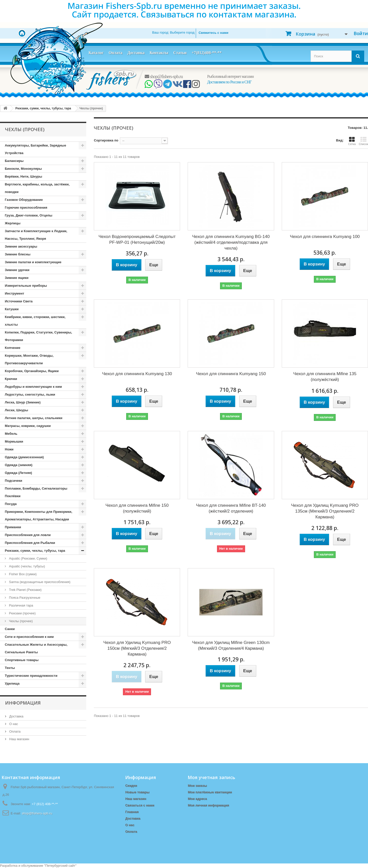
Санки (10, 629)
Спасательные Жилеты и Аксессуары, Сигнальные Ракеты (36, 648)
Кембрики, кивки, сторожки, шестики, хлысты (35, 321)
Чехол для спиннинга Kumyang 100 (325, 237)
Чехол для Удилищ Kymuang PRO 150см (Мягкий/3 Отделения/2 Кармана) (137, 648)
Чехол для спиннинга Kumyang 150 (231, 374)
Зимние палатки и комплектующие (33, 262)
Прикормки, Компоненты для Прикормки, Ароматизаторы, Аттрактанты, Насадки (39, 515)
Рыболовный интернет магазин (230, 76)
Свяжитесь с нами (213, 33)
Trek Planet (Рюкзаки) (25, 590)
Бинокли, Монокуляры (23, 169)
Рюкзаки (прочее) (22, 613)
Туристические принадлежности (31, 676)
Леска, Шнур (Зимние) (23, 402)
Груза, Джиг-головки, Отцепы (29, 215)
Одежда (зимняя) (19, 465)
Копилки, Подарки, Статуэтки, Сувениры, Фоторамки (38, 336)
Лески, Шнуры (16, 410)
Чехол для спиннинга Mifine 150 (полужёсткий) (137, 508)
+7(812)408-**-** (207, 53)
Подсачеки (14, 481)
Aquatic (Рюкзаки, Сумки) (28, 558)
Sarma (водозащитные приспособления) (39, 582)
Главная (132, 812)
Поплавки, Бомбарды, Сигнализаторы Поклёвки (36, 492)
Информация (23, 703)
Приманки (13, 527)
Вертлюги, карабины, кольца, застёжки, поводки (37, 188)
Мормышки (14, 441)
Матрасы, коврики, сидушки (28, 426)
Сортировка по (106, 140)
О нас (13, 724)
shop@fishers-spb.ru (164, 77)
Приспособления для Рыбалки (30, 543)
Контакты (159, 53)
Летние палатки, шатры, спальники (34, 418)
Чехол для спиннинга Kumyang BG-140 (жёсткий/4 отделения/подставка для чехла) (231, 242)
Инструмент (15, 293)
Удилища (12, 683)
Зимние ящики (17, 278)
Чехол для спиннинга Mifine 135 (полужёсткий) (325, 377)
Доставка (136, 53)
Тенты (10, 668)
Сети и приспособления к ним (29, 637)
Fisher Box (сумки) (22, 574)
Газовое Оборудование (24, 200)
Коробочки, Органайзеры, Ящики (32, 371)
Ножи (9, 449)
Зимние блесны (18, 254)
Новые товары (137, 792)
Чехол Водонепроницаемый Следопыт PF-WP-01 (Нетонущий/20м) (137, 239)
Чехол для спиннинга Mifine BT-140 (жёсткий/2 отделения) (231, 508)
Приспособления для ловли (28, 535)
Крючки (11, 379)
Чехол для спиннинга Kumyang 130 (137, 374)
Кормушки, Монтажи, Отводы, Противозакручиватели (29, 359)
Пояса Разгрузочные (24, 598)
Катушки (12, 309)
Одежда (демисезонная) (24, 457)
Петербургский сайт (60, 866)
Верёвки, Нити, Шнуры (23, 176)
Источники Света (19, 301)
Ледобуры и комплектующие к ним (33, 387)
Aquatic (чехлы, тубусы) (27, 566)
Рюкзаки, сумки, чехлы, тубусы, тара (35, 551)
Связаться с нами (140, 805)
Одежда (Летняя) (18, 473)
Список (363, 141)
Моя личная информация (208, 805)
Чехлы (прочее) (20, 621)
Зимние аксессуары (21, 246)
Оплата (115, 53)
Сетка (352, 141)
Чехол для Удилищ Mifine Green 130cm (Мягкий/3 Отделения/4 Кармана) (231, 645)
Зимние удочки (17, 270)
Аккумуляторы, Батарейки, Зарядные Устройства (35, 149)
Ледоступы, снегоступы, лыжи (30, 394)
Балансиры (14, 161)
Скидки (131, 786)
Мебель (11, 434)
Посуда (11, 504)
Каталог (96, 53)
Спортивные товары (22, 660)
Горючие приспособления (26, 208)
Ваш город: (173, 32)
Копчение (13, 348)
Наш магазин (19, 739)
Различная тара (21, 605)
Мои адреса (197, 799)
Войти (361, 33)
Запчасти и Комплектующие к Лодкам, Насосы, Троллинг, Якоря (36, 235)
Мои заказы (197, 786)
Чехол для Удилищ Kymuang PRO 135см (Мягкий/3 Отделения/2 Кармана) (325, 511)
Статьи (180, 53)
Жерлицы (13, 223)
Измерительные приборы (26, 286)
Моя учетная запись (211, 777)
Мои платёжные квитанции (210, 792)
